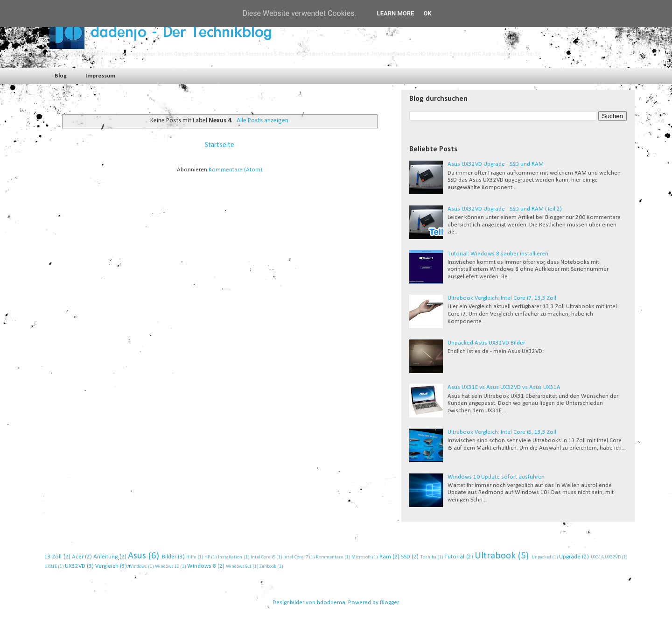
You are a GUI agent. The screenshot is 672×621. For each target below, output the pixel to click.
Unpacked (541, 557)
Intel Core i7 (296, 557)
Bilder (169, 557)
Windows (138, 567)
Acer (78, 557)
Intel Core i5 (263, 557)
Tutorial (454, 557)
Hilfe (191, 557)
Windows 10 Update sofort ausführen (496, 477)
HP (207, 557)
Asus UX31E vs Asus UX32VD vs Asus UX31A (504, 387)
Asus (137, 556)
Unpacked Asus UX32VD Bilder (486, 343)
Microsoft (361, 557)
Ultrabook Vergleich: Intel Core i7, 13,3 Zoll (502, 298)
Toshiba (428, 557)
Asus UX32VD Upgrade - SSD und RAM (496, 164)
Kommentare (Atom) (235, 170)
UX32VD (75, 566)
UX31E (51, 567)
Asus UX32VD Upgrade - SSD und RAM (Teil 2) (505, 209)
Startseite (220, 145)
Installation (230, 557)
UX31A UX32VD (606, 557)
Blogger (389, 603)
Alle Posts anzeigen (262, 121)
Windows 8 (202, 566)
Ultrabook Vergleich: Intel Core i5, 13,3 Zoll (502, 432)
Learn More (396, 13)
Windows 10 (167, 567)
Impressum (100, 76)
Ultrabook (495, 556)
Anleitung (105, 557)
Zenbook (268, 567)
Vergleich (107, 566)
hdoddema (331, 603)
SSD (406, 557)
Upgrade (570, 557)
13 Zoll (53, 557)
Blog (61, 76)
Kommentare (329, 557)
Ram (385, 557)
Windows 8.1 (239, 567)
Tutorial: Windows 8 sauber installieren (498, 254)
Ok (427, 13)
